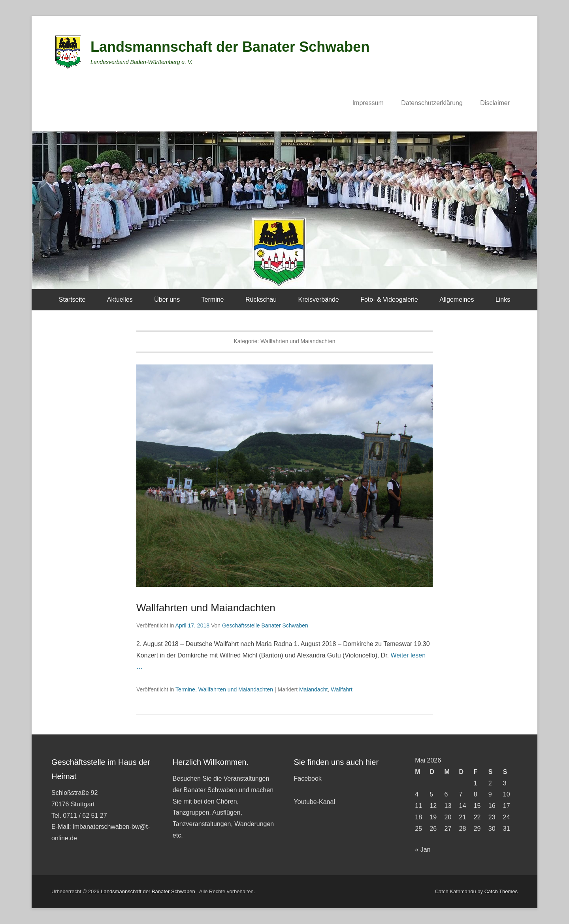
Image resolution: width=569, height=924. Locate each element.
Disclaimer (495, 103)
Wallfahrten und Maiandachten (206, 608)
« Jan (423, 850)
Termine (213, 300)
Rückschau (261, 300)
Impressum (368, 103)
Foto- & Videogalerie (389, 300)
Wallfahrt (342, 689)
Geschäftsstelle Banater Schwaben (265, 625)
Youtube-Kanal (315, 802)
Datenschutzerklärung (432, 103)
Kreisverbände (319, 300)
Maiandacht (313, 689)
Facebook (308, 778)
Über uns (167, 300)
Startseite (72, 300)
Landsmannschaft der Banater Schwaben (230, 47)
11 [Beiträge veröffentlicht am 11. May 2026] (418, 806)
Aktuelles (120, 300)
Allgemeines (457, 300)
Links (503, 300)
